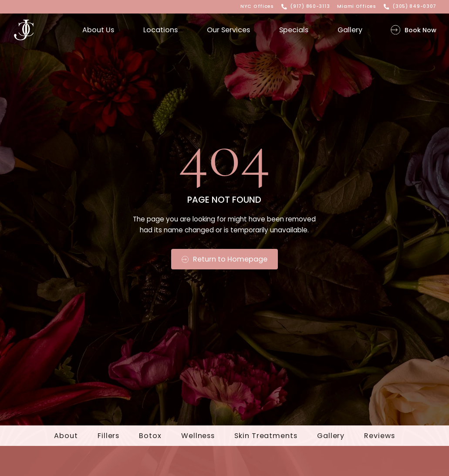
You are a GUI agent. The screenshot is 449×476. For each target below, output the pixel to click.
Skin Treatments (266, 436)
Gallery (331, 436)
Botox (150, 436)
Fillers (108, 436)
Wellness (198, 436)
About (66, 436)
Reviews (379, 436)
